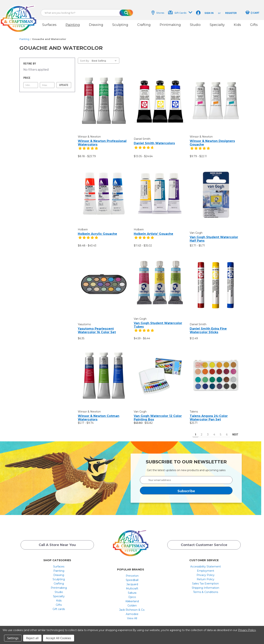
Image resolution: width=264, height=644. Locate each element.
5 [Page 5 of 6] (221, 431)
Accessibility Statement (206, 563)
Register (231, 13)
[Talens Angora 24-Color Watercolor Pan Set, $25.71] (216, 372)
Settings (13, 638)
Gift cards (59, 606)
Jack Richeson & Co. (132, 607)
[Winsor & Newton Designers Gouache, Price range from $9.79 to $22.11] (216, 98)
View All (132, 615)
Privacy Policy (206, 572)
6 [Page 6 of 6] (227, 431)
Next (237, 431)
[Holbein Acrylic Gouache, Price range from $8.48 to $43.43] (104, 190)
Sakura (132, 590)
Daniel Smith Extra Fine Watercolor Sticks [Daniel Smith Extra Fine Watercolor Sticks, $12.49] (208, 327)
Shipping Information (205, 585)
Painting (73, 25)
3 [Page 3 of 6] (208, 431)
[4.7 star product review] (144, 146)
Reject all (32, 638)
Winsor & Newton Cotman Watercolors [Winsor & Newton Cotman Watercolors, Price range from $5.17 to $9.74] (99, 415)
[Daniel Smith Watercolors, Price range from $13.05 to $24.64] (160, 98)
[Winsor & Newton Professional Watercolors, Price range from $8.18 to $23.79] (104, 98)
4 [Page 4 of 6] (214, 431)
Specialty (217, 25)
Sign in (209, 13)
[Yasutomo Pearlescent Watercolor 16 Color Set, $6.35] (104, 282)
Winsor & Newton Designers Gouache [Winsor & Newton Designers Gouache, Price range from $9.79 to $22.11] (212, 140)
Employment (206, 568)
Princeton (132, 573)
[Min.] (31, 82)
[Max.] (47, 82)
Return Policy (206, 576)
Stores (158, 13)
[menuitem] (59, 563)
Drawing (96, 25)
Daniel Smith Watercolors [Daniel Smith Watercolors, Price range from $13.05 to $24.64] (154, 140)
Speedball (132, 577)
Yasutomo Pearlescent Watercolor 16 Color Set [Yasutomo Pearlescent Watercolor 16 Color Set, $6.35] (97, 327)
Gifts (254, 25)
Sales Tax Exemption (205, 580)
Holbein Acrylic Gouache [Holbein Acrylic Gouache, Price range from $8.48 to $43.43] (97, 231)
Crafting (144, 25)
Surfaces (49, 25)
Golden (132, 602)
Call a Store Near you (57, 542)
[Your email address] (186, 477)
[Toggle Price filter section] (47, 75)
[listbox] (105, 58)
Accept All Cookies (59, 638)
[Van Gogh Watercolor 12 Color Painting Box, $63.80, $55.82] (160, 372)
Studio (195, 25)
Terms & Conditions (206, 589)
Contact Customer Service (204, 542)
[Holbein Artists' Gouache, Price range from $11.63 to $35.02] (160, 190)
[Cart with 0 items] (252, 13)
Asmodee (132, 611)
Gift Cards (180, 12)
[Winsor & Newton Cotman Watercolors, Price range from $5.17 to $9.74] (104, 372)
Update (64, 82)
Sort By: (85, 58)
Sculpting (120, 25)
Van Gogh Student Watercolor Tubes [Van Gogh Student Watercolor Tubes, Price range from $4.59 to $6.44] (158, 322)
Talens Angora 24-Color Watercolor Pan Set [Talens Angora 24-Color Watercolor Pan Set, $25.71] (209, 415)
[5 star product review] (88, 147)
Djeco (132, 594)
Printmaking (170, 25)
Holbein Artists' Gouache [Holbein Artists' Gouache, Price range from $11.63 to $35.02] (153, 231)
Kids (237, 25)
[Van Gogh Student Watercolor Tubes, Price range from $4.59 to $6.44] (160, 280)
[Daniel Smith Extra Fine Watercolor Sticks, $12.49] (216, 282)
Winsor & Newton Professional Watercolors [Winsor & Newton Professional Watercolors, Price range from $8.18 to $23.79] (102, 140)
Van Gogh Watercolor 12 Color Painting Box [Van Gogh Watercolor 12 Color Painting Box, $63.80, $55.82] (158, 415)
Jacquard (132, 581)
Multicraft (132, 585)
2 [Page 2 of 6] (202, 431)
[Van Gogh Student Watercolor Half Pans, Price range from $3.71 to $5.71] (216, 192)
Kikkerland (132, 598)
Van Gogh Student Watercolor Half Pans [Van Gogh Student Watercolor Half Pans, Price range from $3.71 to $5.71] (214, 236)
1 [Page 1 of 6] (195, 431)
